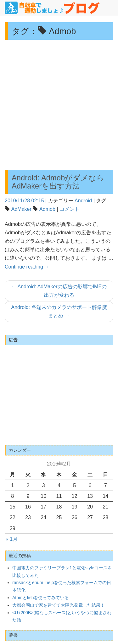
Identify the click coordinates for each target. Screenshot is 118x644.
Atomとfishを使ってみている (41, 598)
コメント (70, 209)
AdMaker (21, 209)
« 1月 (12, 539)
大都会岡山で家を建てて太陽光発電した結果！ (59, 605)
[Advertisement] (59, 105)
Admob (47, 209)
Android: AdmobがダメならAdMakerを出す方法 (58, 182)
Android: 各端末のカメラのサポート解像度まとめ (59, 311)
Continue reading (27, 267)
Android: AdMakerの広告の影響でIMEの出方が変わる (59, 291)
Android (83, 201)
